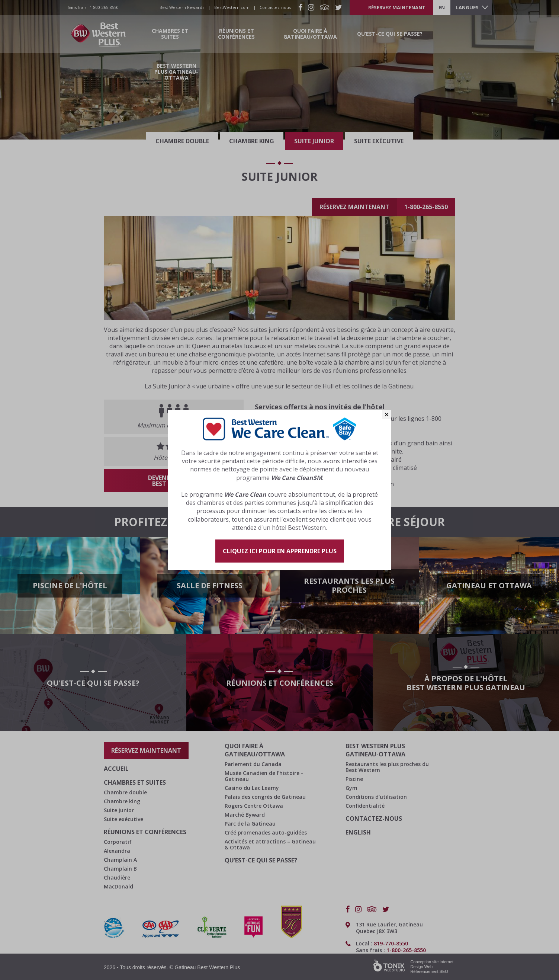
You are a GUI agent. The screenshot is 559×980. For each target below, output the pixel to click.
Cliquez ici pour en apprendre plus (280, 551)
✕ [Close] (387, 415)
